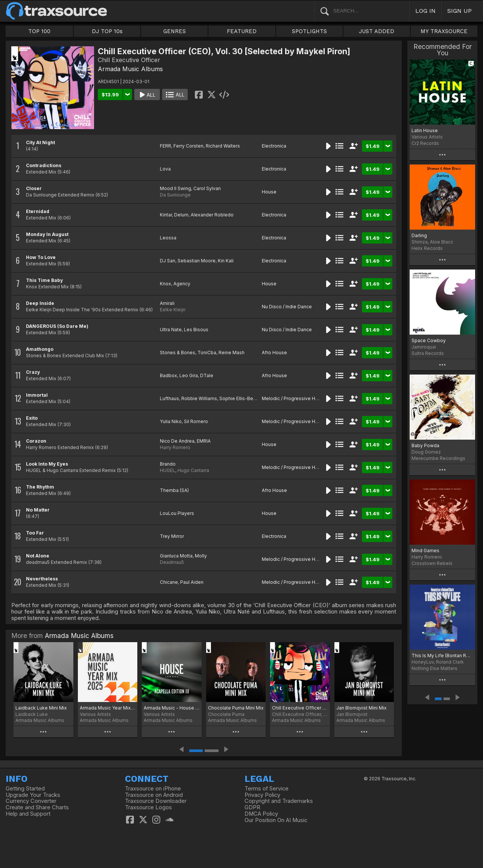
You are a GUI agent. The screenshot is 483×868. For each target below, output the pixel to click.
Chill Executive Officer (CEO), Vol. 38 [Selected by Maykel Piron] (300, 708)
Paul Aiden (192, 582)
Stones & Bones (178, 353)
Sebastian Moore (197, 261)
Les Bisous (196, 330)
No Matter (38, 510)
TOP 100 (39, 31)
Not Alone (38, 556)
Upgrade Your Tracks (33, 795)
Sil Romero (196, 421)
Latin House (425, 130)
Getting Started (25, 789)
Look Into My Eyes (47, 464)
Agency (182, 284)
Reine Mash (232, 353)
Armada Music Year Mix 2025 (108, 708)
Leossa (168, 238)
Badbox (169, 375)
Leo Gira (189, 375)
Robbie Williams (199, 398)
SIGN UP (459, 11)
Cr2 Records (425, 143)
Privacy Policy (262, 795)
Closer (34, 188)
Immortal (37, 395)
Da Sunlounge (175, 195)
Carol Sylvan (207, 188)
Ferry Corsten (188, 146)
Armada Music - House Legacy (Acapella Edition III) (172, 708)
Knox (166, 284)
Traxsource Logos (148, 807)
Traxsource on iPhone (153, 789)
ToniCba (207, 353)
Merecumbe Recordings (438, 458)
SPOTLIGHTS (309, 31)
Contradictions (44, 165)
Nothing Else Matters (434, 668)
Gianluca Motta (176, 556)
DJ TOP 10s (107, 31)
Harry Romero (175, 447)
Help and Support (28, 814)
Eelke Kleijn (173, 310)
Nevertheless (42, 579)
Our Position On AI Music (276, 820)
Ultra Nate (171, 330)
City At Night (40, 142)
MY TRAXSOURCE (444, 31)
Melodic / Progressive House (294, 398)
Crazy (33, 372)
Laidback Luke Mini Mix (41, 708)
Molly (201, 556)
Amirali (167, 303)
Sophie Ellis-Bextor (241, 398)
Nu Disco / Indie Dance (287, 307)
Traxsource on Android (154, 795)
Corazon (36, 441)
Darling (419, 235)
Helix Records (427, 248)
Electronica (274, 146)
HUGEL (168, 470)
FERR (166, 146)
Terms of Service (267, 789)
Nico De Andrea (177, 441)
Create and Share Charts (37, 807)
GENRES (175, 31)
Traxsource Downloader (156, 801)
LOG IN (425, 11)
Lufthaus (169, 398)
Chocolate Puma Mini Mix (236, 708)
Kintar (166, 215)
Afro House (274, 353)
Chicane (169, 582)
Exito (32, 418)
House (269, 192)
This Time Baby (44, 280)
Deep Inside (40, 303)
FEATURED (242, 31)
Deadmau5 (172, 562)
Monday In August (47, 234)
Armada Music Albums (130, 69)
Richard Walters (223, 146)
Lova (165, 169)
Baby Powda (425, 445)
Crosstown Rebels (432, 563)
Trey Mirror (172, 536)
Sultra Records (428, 353)
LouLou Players (177, 513)
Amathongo (40, 349)
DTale (207, 375)
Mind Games (425, 550)
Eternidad (38, 211)
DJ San (168, 261)
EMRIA (204, 441)
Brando (168, 464)
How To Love (41, 257)
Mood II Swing (175, 188)
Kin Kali (226, 261)
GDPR (252, 807)
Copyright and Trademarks (279, 801)
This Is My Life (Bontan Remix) (442, 656)
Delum (181, 215)
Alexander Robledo (212, 215)
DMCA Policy (261, 814)
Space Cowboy (429, 340)
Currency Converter (31, 801)
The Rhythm (40, 487)
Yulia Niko (171, 421)
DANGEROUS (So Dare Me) (57, 326)
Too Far (35, 533)
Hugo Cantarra (193, 470)
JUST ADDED (377, 31)
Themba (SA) (174, 490)
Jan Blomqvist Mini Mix (361, 708)
